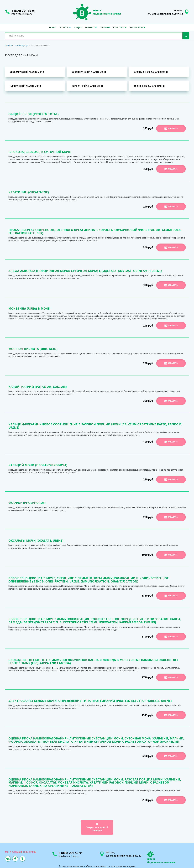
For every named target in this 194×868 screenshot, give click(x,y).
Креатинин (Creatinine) (29, 192)
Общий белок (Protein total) (34, 114)
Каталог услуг (22, 45)
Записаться (137, 27)
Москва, (165, 12)
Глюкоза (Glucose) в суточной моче (40, 152)
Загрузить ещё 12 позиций (97, 827)
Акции (78, 27)
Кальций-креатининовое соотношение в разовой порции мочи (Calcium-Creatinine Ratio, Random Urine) (95, 426)
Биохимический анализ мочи (27, 72)
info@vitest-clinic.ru (22, 14)
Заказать (171, 129)
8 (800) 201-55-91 (23, 11)
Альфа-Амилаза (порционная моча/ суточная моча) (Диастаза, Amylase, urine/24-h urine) (85, 271)
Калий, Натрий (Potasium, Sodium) (38, 387)
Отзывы (105, 27)
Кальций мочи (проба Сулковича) (38, 465)
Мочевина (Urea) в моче (29, 308)
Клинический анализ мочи (25, 86)
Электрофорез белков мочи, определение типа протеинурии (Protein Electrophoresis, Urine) (90, 701)
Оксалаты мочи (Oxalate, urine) (36, 541)
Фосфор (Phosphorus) (27, 503)
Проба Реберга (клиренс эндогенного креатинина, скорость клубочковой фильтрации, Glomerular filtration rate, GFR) (95, 231)
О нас (53, 27)
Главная (9, 45)
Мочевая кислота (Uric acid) (33, 349)
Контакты (120, 27)
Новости (91, 27)
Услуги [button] (65, 27)
